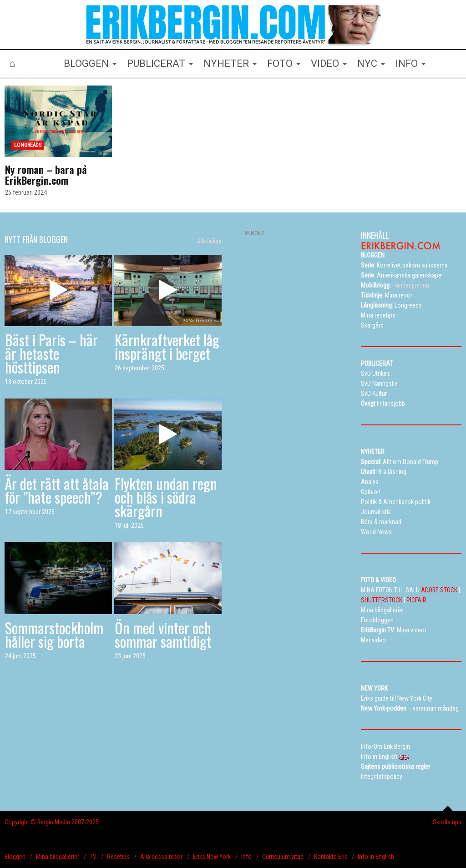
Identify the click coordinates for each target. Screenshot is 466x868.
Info (246, 857)
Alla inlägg (209, 241)
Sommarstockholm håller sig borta (54, 634)
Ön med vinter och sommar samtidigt (163, 634)
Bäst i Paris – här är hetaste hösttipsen (51, 353)
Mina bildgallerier (58, 857)
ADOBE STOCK (439, 590)
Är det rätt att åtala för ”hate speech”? (57, 490)
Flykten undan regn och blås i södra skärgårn (166, 497)
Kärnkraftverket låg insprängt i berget (167, 346)
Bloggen (15, 857)
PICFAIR (416, 600)
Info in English (376, 857)
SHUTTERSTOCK (382, 600)
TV (93, 857)
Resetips (118, 857)
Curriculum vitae (283, 857)
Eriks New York (212, 857)
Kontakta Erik (331, 857)
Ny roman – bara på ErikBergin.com (46, 175)
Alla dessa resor (161, 857)
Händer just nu (395, 285)
